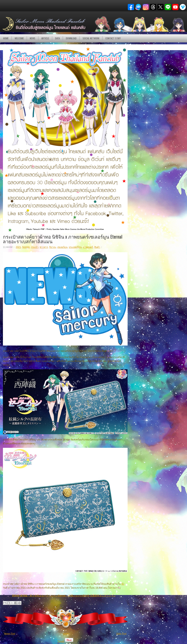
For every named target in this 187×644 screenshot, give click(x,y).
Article (45, 38)
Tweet (61, 641)
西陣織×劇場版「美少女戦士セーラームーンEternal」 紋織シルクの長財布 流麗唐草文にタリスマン (64, 596)
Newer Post (10, 633)
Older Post (121, 633)
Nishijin (26, 247)
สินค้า (97, 247)
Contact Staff (113, 38)
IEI (123, 584)
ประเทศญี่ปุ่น (75, 247)
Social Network (91, 38)
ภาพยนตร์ (88, 247)
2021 (18, 247)
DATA (57, 38)
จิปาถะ (53, 247)
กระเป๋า (35, 247)
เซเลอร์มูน (62, 247)
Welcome (19, 38)
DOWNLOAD (71, 38)
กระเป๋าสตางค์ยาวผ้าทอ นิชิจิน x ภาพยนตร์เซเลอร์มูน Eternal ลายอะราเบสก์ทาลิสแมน (63, 239)
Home (6, 38)
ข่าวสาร (44, 247)
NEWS (33, 38)
